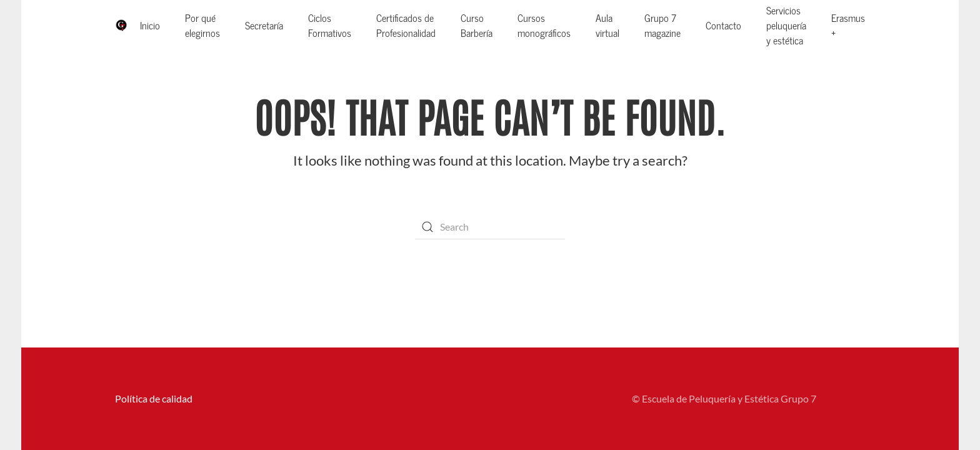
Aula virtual (607, 25)
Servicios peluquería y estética (786, 25)
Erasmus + (848, 25)
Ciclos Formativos (330, 25)
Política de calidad (154, 398)
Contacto (723, 25)
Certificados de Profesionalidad (406, 25)
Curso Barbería (477, 25)
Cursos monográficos (544, 25)
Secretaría (264, 25)
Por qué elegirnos (202, 25)
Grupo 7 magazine (662, 25)
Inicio (150, 25)
